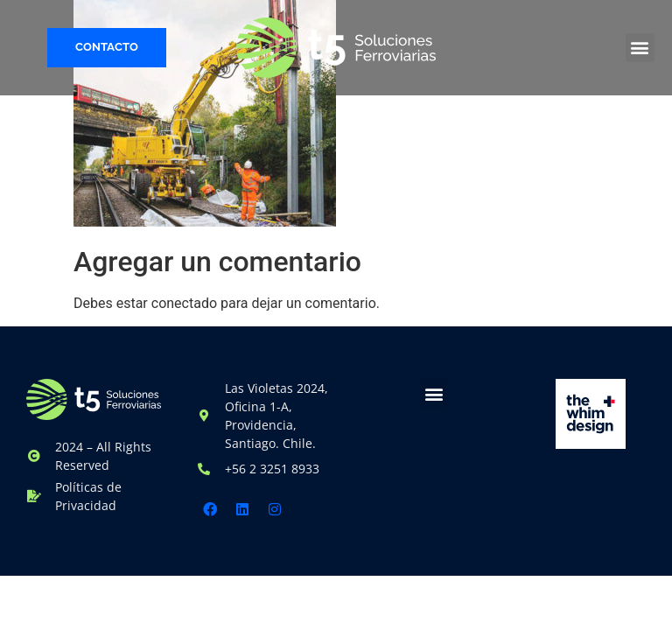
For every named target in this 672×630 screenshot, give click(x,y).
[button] (640, 48)
